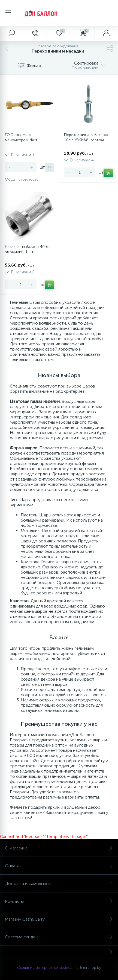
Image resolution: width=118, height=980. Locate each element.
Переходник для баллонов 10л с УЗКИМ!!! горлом (88, 137)
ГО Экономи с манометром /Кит (21, 137)
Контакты (59, 901)
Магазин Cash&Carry (59, 919)
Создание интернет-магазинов (45, 968)
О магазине (59, 848)
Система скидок (59, 937)
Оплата (59, 866)
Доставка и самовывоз (59, 884)
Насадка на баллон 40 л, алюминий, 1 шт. (27, 249)
